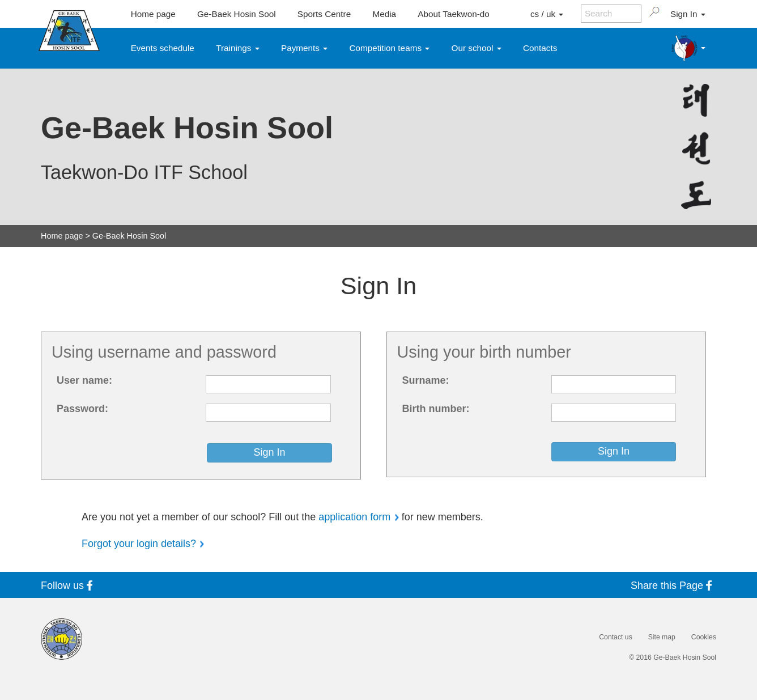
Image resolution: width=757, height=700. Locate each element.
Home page (153, 14)
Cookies (704, 637)
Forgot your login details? (139, 544)
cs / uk (547, 14)
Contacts (540, 48)
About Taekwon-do (453, 14)
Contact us (615, 637)
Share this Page (673, 585)
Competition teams (390, 48)
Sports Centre (324, 14)
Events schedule (163, 48)
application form (354, 517)
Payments (304, 48)
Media (384, 14)
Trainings (238, 48)
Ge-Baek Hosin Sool (237, 14)
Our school (477, 48)
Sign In (688, 14)
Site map (662, 637)
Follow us (69, 585)
